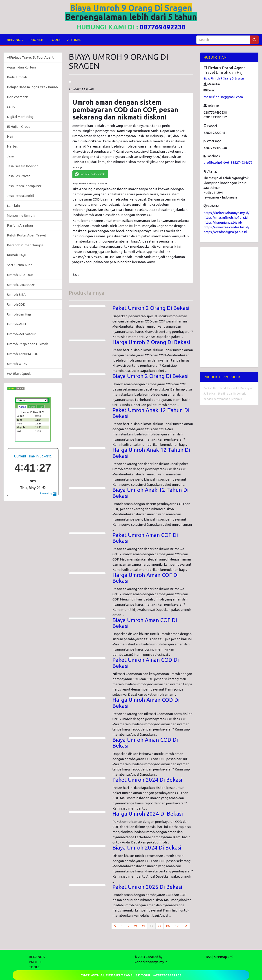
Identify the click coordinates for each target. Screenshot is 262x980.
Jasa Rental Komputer (24, 186)
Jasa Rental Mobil (20, 196)
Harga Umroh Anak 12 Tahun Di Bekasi (151, 453)
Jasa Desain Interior (22, 166)
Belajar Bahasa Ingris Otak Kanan (32, 87)
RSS (209, 957)
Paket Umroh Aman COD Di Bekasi (146, 663)
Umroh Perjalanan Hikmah (28, 344)
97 (144, 926)
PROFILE (36, 40)
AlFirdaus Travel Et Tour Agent (30, 57)
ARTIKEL (74, 40)
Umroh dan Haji (19, 314)
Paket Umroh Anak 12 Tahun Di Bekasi (151, 413)
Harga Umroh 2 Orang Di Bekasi (151, 342)
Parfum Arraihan (20, 225)
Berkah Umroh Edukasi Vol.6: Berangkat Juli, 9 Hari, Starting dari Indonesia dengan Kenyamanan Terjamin (229, 394)
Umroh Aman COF (21, 285)
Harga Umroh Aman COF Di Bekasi (146, 578)
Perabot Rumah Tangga (25, 245)
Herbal (12, 146)
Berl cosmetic (18, 97)
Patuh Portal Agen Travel (26, 235)
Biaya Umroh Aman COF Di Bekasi (145, 623)
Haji (10, 136)
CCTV (11, 107)
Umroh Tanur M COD (23, 354)
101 (178, 926)
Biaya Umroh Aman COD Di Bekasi (145, 743)
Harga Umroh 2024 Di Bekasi (148, 814)
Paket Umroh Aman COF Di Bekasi (145, 538)
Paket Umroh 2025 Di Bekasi (147, 887)
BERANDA (15, 40)
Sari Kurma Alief (19, 265)
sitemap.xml (224, 957)
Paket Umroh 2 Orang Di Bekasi (151, 308)
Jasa (10, 156)
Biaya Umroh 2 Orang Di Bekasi (150, 376)
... (129, 926)
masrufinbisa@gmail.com (223, 97)
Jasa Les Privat (18, 176)
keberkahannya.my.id (151, 962)
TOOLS (55, 40)
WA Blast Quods (19, 374)
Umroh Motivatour (21, 334)
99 (159, 926)
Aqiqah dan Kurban (21, 67)
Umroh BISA (16, 295)
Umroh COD (16, 304)
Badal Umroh (17, 77)
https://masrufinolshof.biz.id (226, 217)
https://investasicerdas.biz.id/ (226, 227)
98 (153, 925)
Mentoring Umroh (21, 215)
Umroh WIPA (17, 364)
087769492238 (163, 27)
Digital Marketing (20, 117)
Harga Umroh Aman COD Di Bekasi (146, 703)
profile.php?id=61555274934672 (228, 162)
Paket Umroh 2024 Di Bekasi (147, 780)
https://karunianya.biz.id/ (223, 222)
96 (136, 926)
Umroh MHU (16, 324)
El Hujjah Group (19, 127)
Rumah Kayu (17, 255)
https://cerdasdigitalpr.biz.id (225, 232)
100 (168, 926)
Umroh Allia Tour (20, 275)
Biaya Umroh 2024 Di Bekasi (147, 848)
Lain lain (13, 206)
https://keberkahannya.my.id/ (226, 213)
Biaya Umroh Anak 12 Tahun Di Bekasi (150, 493)
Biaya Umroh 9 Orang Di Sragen (224, 78)
